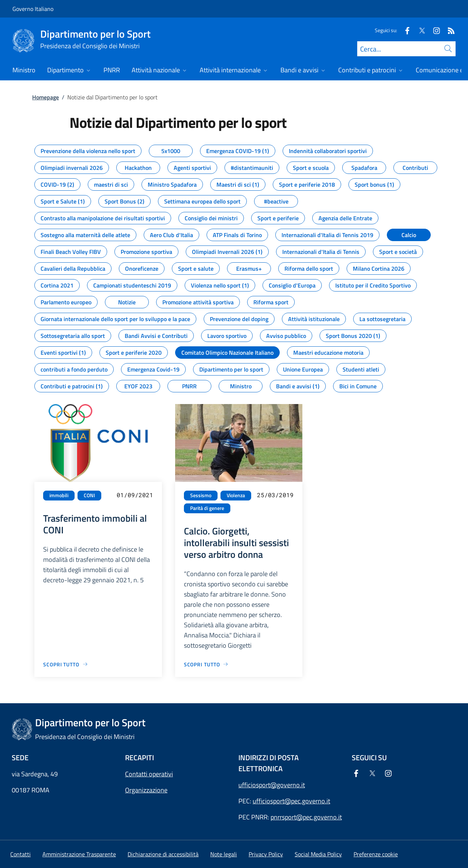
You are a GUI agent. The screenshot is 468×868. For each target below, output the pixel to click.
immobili (59, 495)
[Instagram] (434, 30)
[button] (376, 854)
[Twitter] (419, 30)
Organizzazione (146, 790)
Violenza (236, 495)
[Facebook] (404, 30)
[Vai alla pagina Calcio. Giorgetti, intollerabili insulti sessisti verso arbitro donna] (206, 664)
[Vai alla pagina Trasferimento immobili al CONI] (66, 664)
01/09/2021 (135, 495)
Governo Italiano (33, 9)
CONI (89, 495)
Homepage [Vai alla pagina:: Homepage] (46, 97)
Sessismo (201, 495)
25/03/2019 (275, 495)
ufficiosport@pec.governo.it (291, 801)
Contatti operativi (149, 774)
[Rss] (448, 30)
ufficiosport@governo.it (272, 785)
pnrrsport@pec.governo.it (306, 817)
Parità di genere (207, 508)
